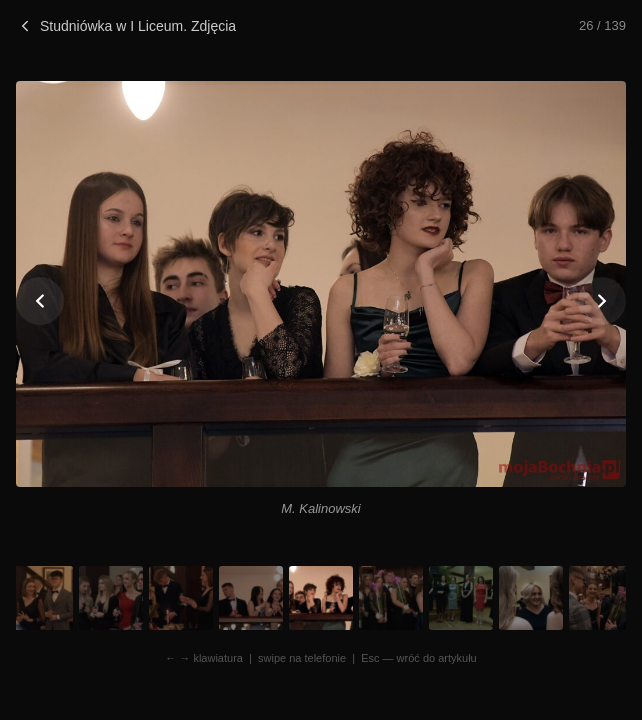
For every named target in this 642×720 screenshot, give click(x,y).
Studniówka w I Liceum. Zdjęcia (126, 26)
